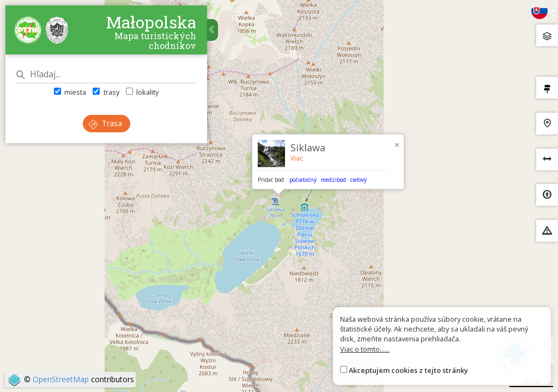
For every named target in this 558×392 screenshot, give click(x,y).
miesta (70, 92)
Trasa (105, 123)
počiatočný (303, 180)
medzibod (333, 180)
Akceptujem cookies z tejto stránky (408, 370)
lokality (142, 92)
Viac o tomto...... (365, 349)
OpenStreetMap (61, 379)
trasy (106, 92)
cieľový (359, 180)
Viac (297, 158)
